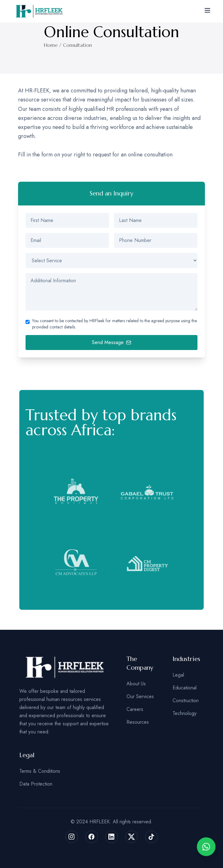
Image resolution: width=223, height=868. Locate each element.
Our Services (140, 696)
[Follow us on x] (131, 837)
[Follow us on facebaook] (92, 837)
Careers (135, 709)
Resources (138, 722)
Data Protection (36, 784)
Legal (178, 675)
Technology (185, 713)
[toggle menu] (207, 10)
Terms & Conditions (40, 771)
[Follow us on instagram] (72, 837)
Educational (185, 688)
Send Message (111, 342)
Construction (186, 700)
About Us (136, 684)
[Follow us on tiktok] (151, 837)
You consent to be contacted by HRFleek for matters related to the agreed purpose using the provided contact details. (114, 324)
